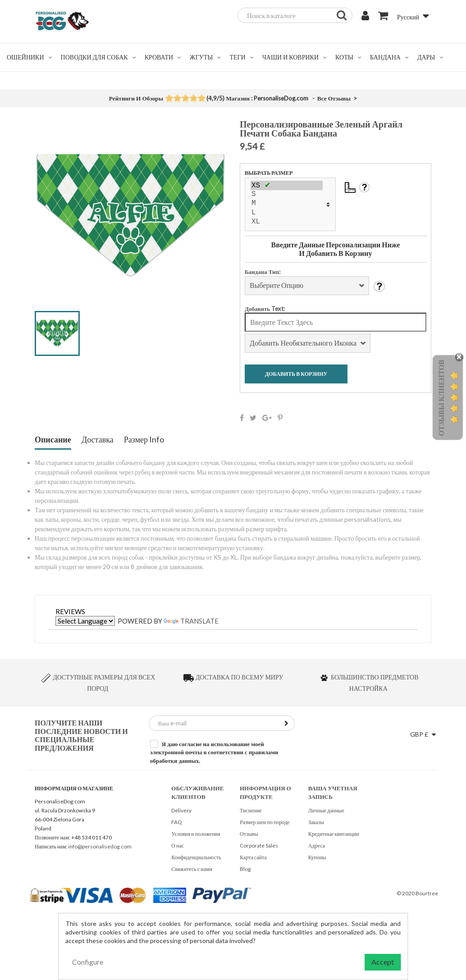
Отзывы (249, 834)
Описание (53, 440)
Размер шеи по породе (265, 822)
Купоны (317, 857)
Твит (253, 418)
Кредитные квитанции (334, 834)
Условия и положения (196, 834)
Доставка (98, 440)
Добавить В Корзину (296, 374)
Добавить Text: (265, 309)
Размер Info (144, 440)
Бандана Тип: (263, 272)
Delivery (181, 810)
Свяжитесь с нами (192, 869)
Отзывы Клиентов (441, 398)
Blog (245, 869)
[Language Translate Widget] (85, 621)
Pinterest (280, 418)
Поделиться (242, 418)
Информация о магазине (74, 788)
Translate (191, 621)
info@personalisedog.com (100, 846)
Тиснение (251, 810)
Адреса (317, 846)
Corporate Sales (259, 846)
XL (287, 222)
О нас (178, 846)
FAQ (177, 822)
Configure (88, 962)
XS (287, 185)
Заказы (316, 822)
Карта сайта (253, 857)
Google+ (267, 418)
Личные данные (326, 810)
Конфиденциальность (196, 857)
